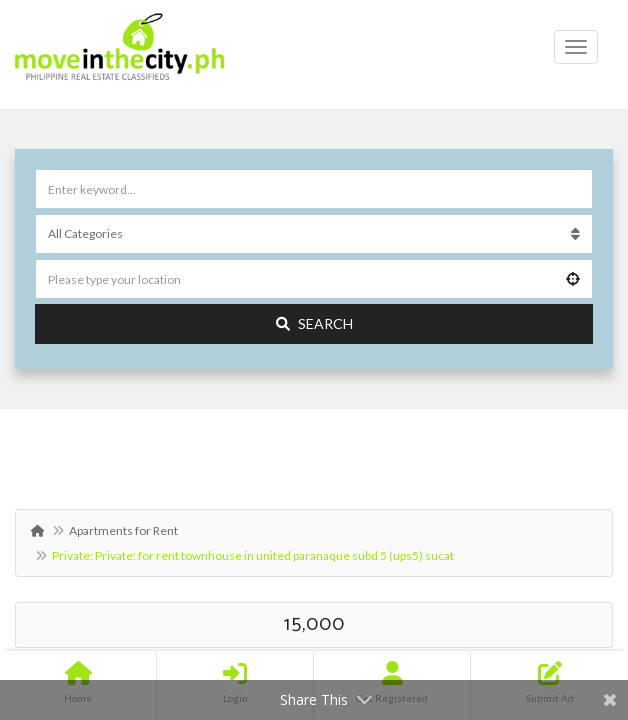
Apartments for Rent (123, 530)
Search (314, 323)
